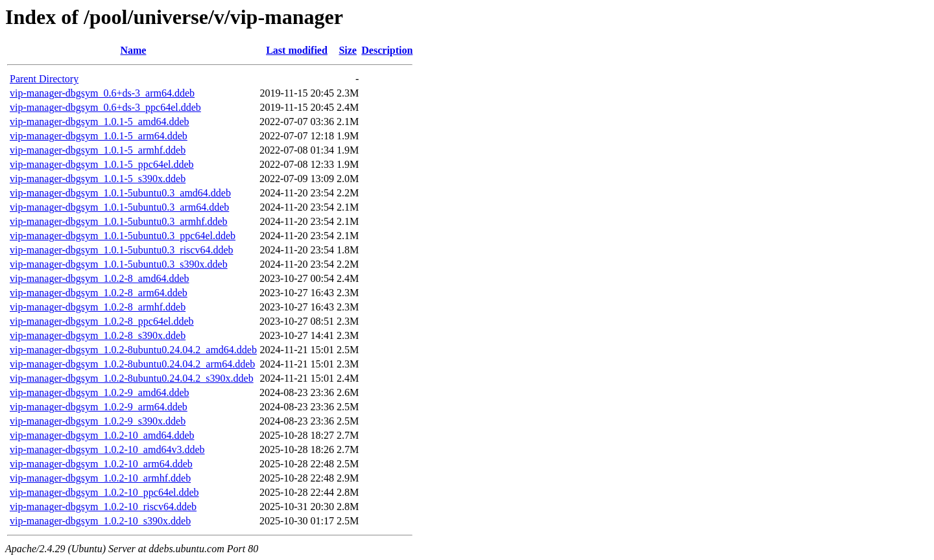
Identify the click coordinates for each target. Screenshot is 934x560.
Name (133, 50)
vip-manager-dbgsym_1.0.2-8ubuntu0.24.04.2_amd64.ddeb (133, 350)
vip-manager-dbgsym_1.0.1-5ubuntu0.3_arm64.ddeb (119, 207)
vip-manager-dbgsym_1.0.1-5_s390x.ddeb (98, 179)
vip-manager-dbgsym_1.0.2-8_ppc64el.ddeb (102, 321)
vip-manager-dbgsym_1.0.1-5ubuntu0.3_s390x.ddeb (119, 264)
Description (387, 50)
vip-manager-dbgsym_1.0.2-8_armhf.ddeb (98, 307)
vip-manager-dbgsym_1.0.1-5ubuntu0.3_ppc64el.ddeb (123, 236)
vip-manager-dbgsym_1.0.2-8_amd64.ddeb (100, 278)
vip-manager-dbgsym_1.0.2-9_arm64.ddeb (99, 407)
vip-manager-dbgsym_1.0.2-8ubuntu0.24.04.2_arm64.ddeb (132, 364)
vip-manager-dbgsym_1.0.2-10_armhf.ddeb (100, 478)
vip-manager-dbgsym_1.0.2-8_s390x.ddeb (98, 335)
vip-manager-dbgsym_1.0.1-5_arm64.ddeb (99, 136)
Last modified (297, 50)
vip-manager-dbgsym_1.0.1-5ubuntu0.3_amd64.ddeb (120, 193)
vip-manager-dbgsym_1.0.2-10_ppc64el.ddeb (104, 492)
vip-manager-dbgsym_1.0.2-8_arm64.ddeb (99, 293)
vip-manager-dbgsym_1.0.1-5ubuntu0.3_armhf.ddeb (119, 221)
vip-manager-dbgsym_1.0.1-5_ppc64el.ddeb (102, 164)
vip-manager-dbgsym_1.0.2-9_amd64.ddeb (100, 392)
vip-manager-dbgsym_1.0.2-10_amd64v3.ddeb (107, 449)
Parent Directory (44, 79)
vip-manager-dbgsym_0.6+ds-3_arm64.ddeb (102, 93)
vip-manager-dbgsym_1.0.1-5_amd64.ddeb (100, 122)
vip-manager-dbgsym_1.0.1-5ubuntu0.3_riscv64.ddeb (122, 250)
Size (348, 50)
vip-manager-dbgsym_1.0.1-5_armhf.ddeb (98, 150)
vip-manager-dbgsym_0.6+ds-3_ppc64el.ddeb (105, 107)
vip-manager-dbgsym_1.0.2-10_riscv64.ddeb (103, 507)
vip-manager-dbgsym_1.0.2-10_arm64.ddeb (101, 464)
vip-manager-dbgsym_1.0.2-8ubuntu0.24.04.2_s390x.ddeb (132, 378)
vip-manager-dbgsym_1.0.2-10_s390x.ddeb (100, 521)
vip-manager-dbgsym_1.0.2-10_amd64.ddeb (102, 435)
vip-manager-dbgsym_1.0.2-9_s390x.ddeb (98, 421)
